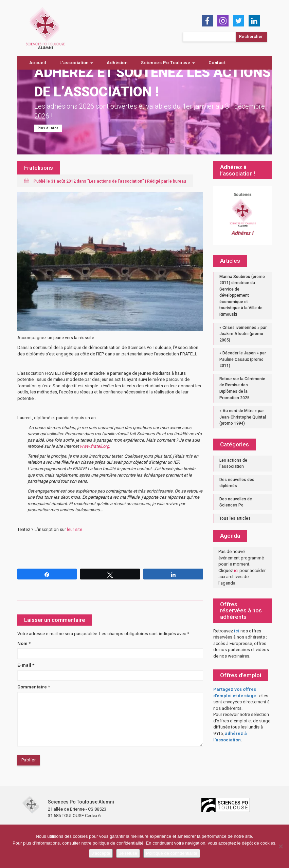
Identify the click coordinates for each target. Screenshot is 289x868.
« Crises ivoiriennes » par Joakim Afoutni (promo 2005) (243, 334)
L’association (76, 63)
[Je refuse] (281, 846)
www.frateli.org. (95, 446)
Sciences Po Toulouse (168, 63)
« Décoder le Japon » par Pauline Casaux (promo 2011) (243, 359)
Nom (24, 643)
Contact (217, 63)
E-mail (26, 665)
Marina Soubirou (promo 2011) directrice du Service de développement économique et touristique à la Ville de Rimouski (242, 296)
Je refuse (128, 853)
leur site (75, 529)
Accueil (38, 63)
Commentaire (34, 687)
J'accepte (101, 853)
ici (236, 570)
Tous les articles (235, 518)
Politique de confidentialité (172, 853)
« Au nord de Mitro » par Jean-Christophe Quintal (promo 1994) (243, 417)
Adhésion (117, 63)
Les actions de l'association (116, 181)
